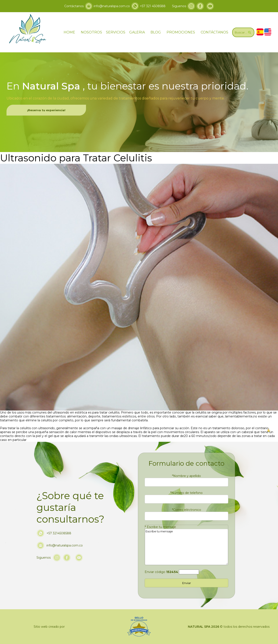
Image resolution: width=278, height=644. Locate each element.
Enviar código (161, 572)
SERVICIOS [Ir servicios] (116, 32)
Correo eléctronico (187, 510)
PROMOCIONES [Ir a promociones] (181, 32)
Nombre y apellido (186, 476)
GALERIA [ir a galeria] (137, 32)
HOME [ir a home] (69, 32)
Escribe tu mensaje (160, 527)
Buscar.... (243, 32)
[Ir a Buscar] (243, 32)
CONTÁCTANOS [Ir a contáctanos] (214, 32)
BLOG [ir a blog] (156, 32)
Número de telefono (186, 493)
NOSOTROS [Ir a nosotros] (91, 32)
